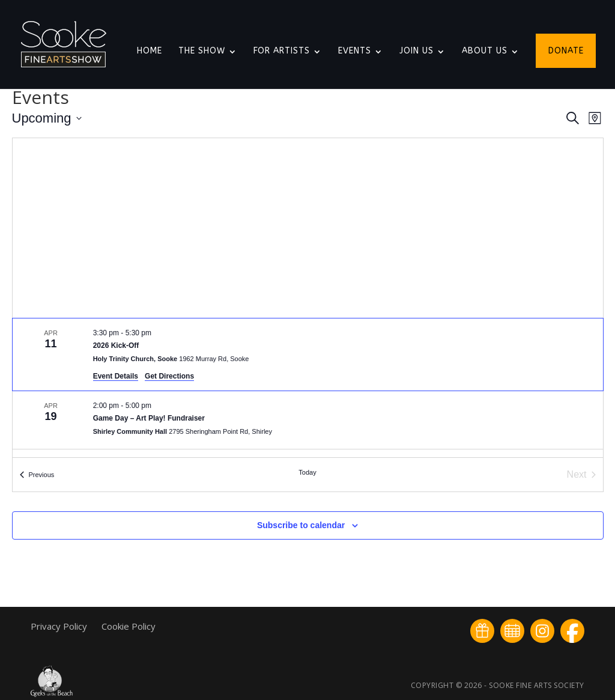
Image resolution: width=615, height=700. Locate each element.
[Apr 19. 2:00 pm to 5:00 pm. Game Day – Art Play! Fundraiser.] (308, 420)
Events (355, 51)
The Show (202, 51)
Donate (566, 51)
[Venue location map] (308, 228)
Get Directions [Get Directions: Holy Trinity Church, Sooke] (169, 376)
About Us (485, 51)
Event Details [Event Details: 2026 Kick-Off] (116, 376)
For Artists (282, 51)
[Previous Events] (37, 475)
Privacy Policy (60, 626)
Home (150, 51)
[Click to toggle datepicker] (47, 118)
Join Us (417, 51)
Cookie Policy (129, 626)
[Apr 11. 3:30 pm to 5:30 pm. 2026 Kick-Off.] (308, 355)
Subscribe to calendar (301, 525)
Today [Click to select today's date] (307, 472)
